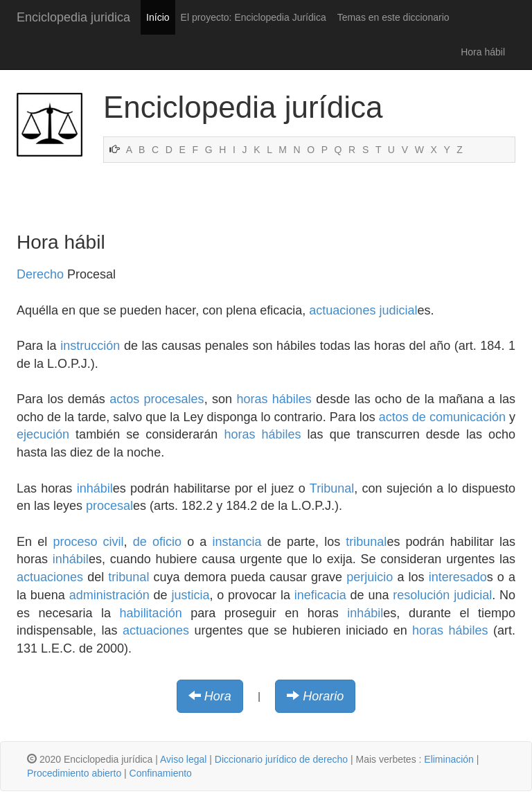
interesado (458, 577)
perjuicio (370, 577)
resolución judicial (442, 595)
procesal (109, 506)
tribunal (366, 542)
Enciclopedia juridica (73, 17)
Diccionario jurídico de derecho (281, 759)
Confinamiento (161, 773)
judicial (398, 310)
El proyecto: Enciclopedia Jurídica (254, 17)
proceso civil (88, 542)
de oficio (157, 542)
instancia (237, 542)
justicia (190, 595)
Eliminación (449, 759)
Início (158, 17)
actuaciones (342, 310)
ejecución (43, 434)
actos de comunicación (442, 417)
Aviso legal (183, 759)
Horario (323, 696)
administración (109, 595)
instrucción (90, 346)
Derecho (40, 274)
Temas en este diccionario (393, 17)
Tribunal (332, 488)
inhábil (95, 488)
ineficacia (320, 595)
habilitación (151, 613)
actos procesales (157, 399)
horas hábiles (274, 399)
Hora (218, 696)
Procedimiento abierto (74, 773)
